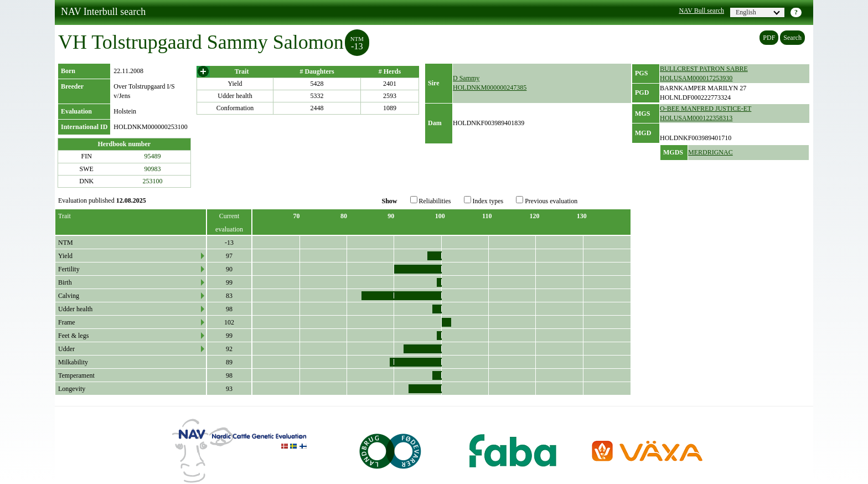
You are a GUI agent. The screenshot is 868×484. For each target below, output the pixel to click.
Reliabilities (431, 200)
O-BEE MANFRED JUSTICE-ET (706, 109)
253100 (153, 181)
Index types (484, 200)
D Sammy (466, 78)
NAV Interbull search (103, 12)
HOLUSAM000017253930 (696, 78)
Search (792, 38)
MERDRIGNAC (711, 152)
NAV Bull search (701, 11)
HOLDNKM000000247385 (490, 87)
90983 (153, 169)
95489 (153, 156)
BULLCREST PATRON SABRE (704, 69)
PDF (769, 38)
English (758, 12)
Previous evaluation (547, 200)
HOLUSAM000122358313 (696, 118)
